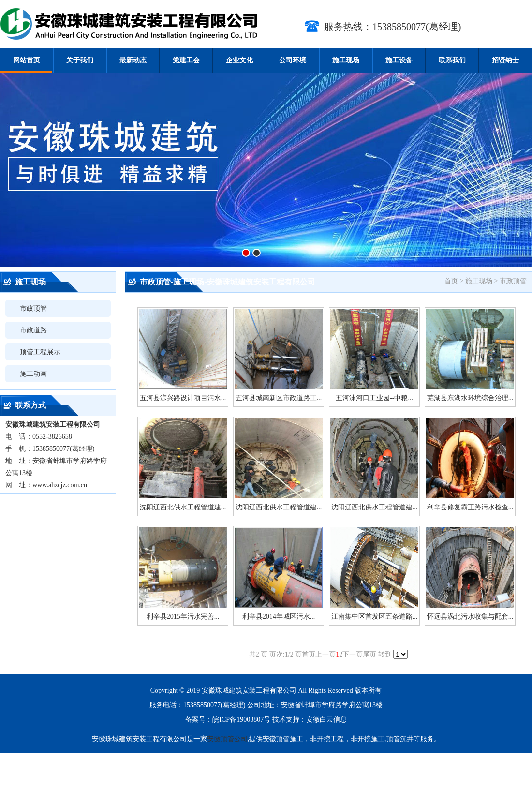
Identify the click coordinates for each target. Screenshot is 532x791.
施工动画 (33, 374)
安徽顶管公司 (227, 739)
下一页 (353, 654)
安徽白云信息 (326, 720)
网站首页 (27, 60)
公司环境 (293, 60)
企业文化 (239, 60)
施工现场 (346, 60)
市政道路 (33, 330)
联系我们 (452, 60)
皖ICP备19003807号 (241, 720)
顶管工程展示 (40, 352)
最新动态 (133, 60)
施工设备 (399, 60)
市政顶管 (33, 308)
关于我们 (80, 60)
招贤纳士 (505, 60)
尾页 (369, 654)
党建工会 (186, 60)
